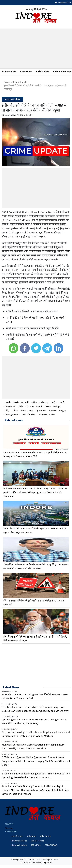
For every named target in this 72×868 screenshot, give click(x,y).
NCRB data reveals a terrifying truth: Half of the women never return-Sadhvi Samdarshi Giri (35, 697)
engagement (12, 415)
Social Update (42, 72)
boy (24, 411)
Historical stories (19, 841)
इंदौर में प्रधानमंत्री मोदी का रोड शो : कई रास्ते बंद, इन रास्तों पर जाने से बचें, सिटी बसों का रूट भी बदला (35, 639)
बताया (48, 407)
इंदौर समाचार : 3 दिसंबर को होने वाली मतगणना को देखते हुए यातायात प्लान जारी (34, 603)
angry (63, 411)
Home (7, 82)
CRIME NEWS (51, 845)
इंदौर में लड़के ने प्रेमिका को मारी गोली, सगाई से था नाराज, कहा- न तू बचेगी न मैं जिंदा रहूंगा (35, 87)
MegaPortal (48, 863)
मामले (40, 407)
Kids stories (45, 836)
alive (53, 415)
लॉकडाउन (45, 403)
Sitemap (9, 828)
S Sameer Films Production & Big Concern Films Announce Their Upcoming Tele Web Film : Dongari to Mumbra (36, 776)
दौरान (16, 411)
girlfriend (42, 411)
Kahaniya (31, 836)
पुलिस (35, 403)
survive (43, 415)
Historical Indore (19, 845)
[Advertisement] (36, 48)
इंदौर (54, 403)
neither (33, 415)
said (24, 415)
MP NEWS (36, 845)
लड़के (16, 403)
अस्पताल (30, 407)
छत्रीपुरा (57, 407)
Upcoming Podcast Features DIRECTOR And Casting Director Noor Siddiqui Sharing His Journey (34, 722)
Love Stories (17, 836)
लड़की (8, 403)
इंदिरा (8, 411)
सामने (62, 403)
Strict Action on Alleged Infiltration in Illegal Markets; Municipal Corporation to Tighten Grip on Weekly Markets (36, 734)
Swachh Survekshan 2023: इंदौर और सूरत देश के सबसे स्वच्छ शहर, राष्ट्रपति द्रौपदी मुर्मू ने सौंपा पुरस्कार (35, 531)
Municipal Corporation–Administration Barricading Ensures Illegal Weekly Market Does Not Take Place (34, 747)
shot (31, 411)
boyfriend (10, 407)
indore (53, 411)
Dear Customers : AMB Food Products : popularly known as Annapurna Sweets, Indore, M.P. (35, 455)
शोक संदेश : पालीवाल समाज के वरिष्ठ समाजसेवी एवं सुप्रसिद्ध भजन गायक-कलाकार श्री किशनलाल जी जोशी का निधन (36, 567)
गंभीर (21, 407)
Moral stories (38, 841)
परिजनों (25, 403)
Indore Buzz (26, 72)
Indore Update (9, 72)
